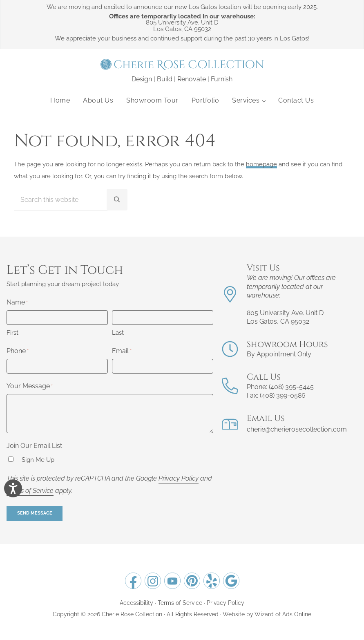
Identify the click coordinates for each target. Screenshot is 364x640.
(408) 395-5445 (291, 387)
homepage (261, 164)
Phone (18, 351)
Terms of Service (30, 491)
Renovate (192, 79)
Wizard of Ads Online (283, 614)
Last (118, 333)
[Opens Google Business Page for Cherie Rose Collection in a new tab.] (231, 581)
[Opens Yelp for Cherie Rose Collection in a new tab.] (212, 581)
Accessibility (136, 603)
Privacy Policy (179, 478)
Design (142, 79)
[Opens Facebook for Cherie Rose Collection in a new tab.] (133, 581)
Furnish (222, 79)
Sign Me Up (38, 460)
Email (122, 351)
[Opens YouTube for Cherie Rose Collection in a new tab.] (172, 581)
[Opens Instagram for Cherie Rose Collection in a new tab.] (153, 581)
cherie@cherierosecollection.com (297, 429)
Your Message (30, 387)
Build (165, 79)
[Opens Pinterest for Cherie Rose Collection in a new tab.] (192, 581)
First (12, 333)
